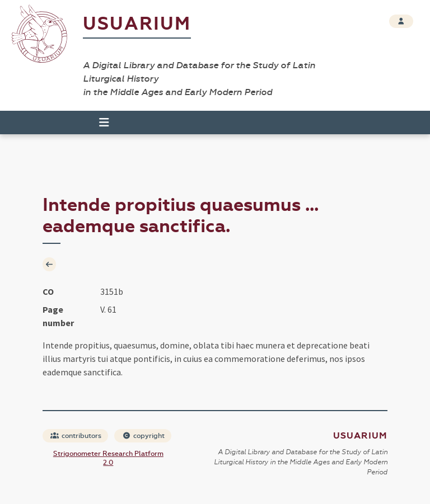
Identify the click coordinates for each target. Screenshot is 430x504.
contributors (76, 436)
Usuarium (137, 24)
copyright (143, 436)
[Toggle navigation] (99, 123)
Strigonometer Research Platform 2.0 (108, 458)
